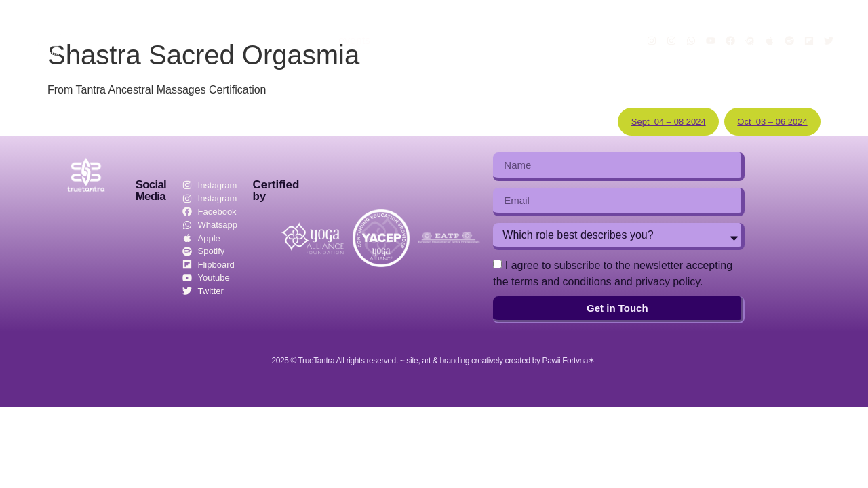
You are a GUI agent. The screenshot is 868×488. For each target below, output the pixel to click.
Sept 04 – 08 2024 (669, 122)
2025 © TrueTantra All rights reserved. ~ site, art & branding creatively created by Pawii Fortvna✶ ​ (434, 361)
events (354, 40)
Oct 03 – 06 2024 (772, 122)
